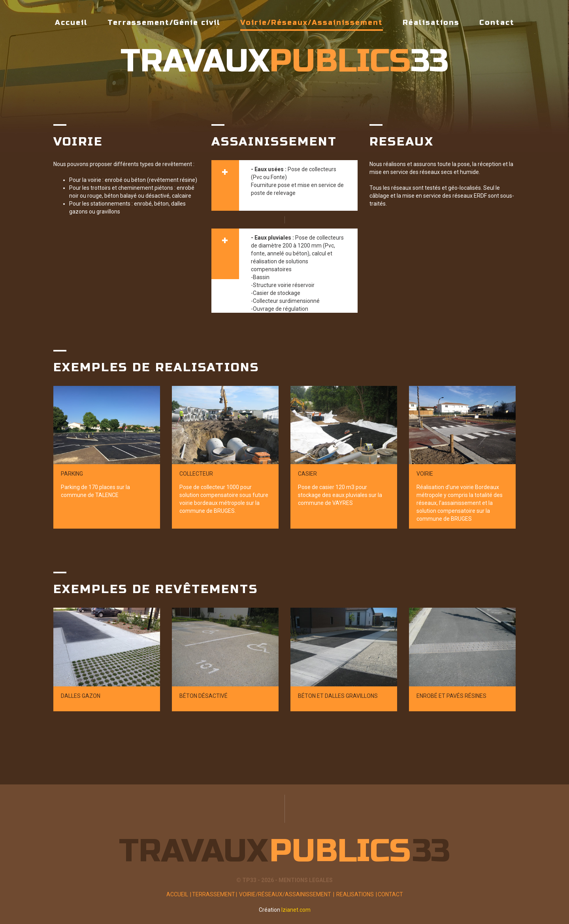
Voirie (425, 474)
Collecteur (196, 474)
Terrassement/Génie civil (164, 23)
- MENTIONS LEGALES (304, 880)
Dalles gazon (81, 696)
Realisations (356, 894)
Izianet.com (296, 910)
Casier (307, 474)
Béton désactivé (203, 696)
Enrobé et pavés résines (451, 696)
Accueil (71, 23)
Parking (72, 474)
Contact (497, 23)
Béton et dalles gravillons (338, 696)
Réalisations (431, 23)
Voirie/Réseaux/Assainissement (312, 25)
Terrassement (215, 894)
